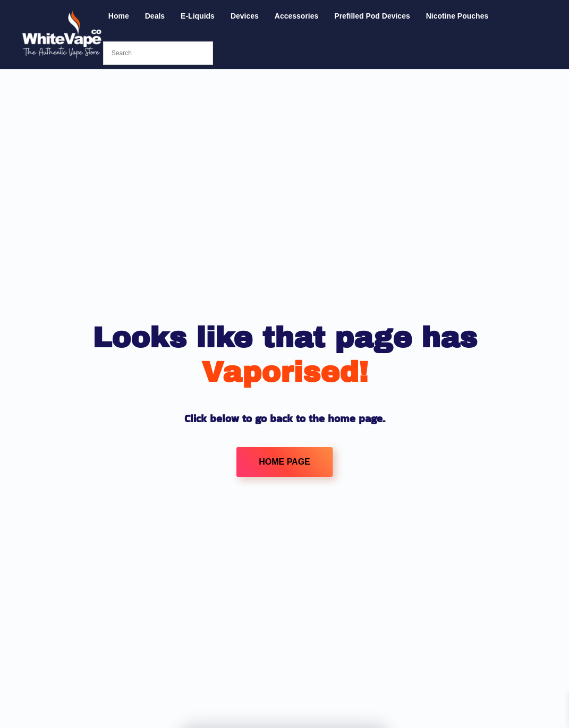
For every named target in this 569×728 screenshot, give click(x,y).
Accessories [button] (297, 16)
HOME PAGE (284, 462)
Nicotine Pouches (457, 16)
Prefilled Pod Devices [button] (372, 16)
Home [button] (119, 16)
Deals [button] (155, 16)
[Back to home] (62, 35)
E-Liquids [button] (198, 16)
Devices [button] (245, 16)
